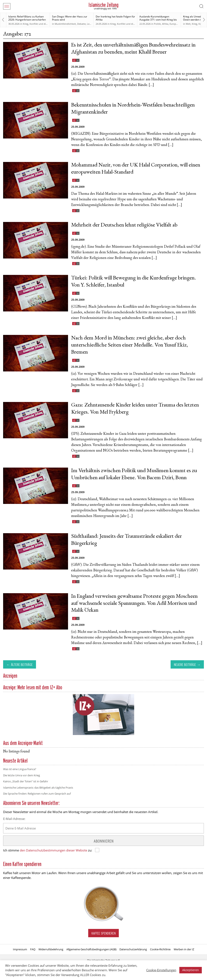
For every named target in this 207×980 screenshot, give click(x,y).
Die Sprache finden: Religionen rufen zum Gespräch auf (37, 794)
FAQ (33, 949)
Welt (188, 24)
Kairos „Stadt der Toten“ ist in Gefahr (26, 781)
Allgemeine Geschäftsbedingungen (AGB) (91, 949)
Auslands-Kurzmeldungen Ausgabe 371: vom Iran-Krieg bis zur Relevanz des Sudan (158, 20)
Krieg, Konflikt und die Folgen (39, 24)
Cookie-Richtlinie (160, 949)
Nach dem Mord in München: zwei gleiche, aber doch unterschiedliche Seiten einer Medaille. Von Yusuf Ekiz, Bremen (130, 345)
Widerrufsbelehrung (51, 949)
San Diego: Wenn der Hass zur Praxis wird (70, 18)
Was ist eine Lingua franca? (20, 769)
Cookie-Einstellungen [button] (161, 970)
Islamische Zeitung (103, 5)
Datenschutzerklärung (133, 949)
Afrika (165, 24)
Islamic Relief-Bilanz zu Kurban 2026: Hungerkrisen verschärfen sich (27, 20)
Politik (157, 24)
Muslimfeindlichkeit (65, 24)
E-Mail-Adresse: (14, 819)
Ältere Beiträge (22, 665)
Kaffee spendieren (104, 933)
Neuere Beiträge (185, 665)
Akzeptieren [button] (191, 970)
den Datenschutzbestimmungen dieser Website (53, 850)
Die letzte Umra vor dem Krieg (22, 775)
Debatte (81, 24)
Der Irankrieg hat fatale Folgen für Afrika (115, 18)
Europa (173, 24)
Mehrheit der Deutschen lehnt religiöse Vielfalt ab (124, 225)
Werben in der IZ (184, 949)
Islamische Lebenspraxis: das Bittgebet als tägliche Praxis (38, 788)
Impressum (20, 949)
